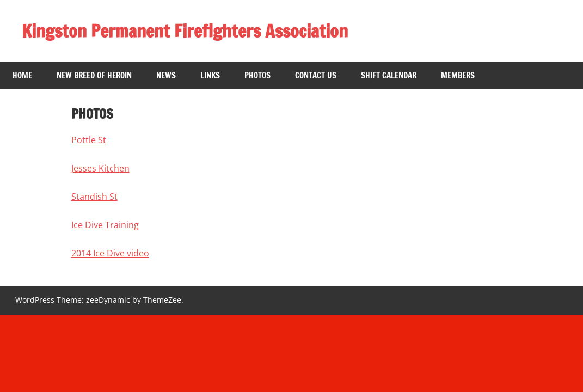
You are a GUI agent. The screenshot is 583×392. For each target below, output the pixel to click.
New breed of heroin (94, 75)
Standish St (94, 197)
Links (210, 75)
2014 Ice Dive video (110, 253)
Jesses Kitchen (100, 168)
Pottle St (89, 140)
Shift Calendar (389, 75)
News (166, 75)
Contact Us (316, 75)
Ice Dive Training (105, 225)
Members (458, 75)
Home (22, 75)
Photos (257, 75)
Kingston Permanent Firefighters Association (185, 31)
